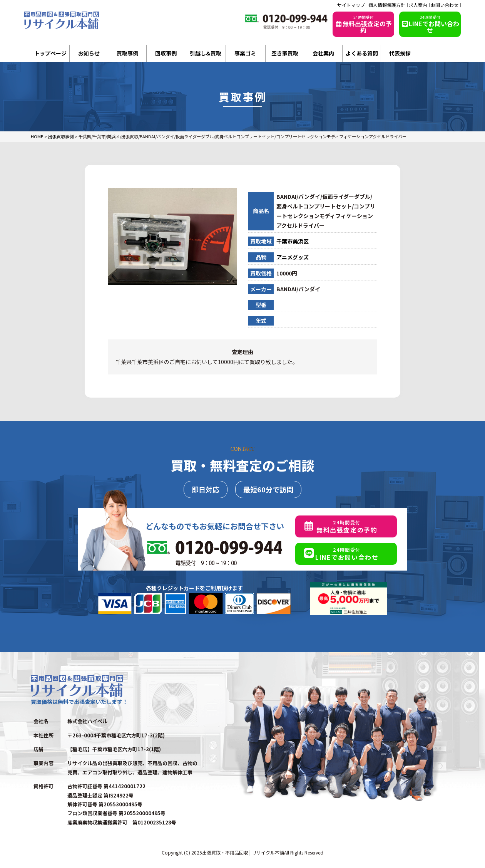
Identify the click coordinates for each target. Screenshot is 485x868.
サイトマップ (351, 5)
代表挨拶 (400, 53)
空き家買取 (285, 53)
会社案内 (323, 53)
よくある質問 (362, 53)
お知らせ (89, 53)
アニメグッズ (293, 257)
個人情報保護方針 (387, 5)
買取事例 (127, 53)
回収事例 (166, 53)
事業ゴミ (245, 53)
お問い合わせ (445, 5)
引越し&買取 (206, 53)
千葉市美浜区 (293, 241)
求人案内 (418, 5)
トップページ (50, 53)
